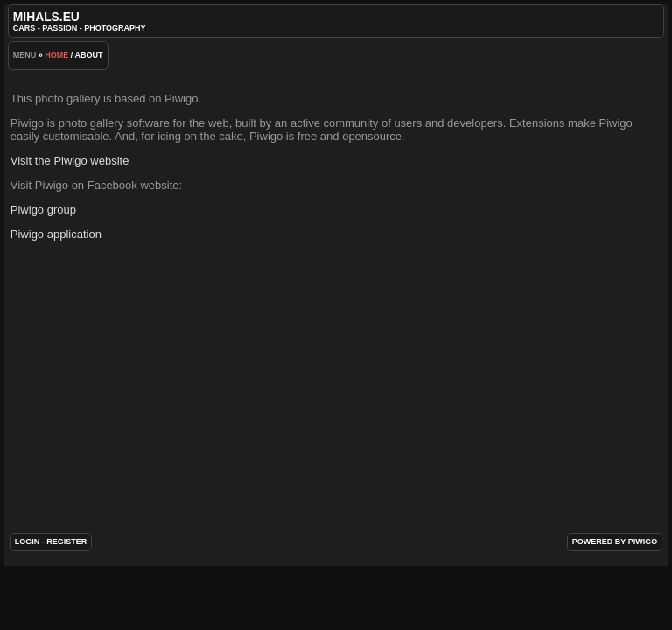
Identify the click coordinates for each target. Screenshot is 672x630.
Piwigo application (56, 234)
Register (66, 542)
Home (56, 55)
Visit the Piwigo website (70, 161)
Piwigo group (43, 210)
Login (28, 542)
